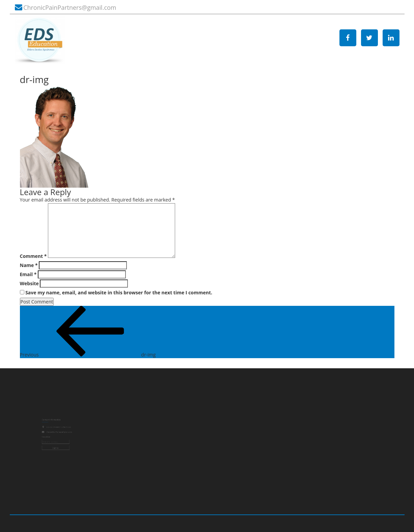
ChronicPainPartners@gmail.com (70, 7)
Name (29, 265)
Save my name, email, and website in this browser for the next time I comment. (119, 292)
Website (29, 283)
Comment (33, 256)
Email (28, 274)
